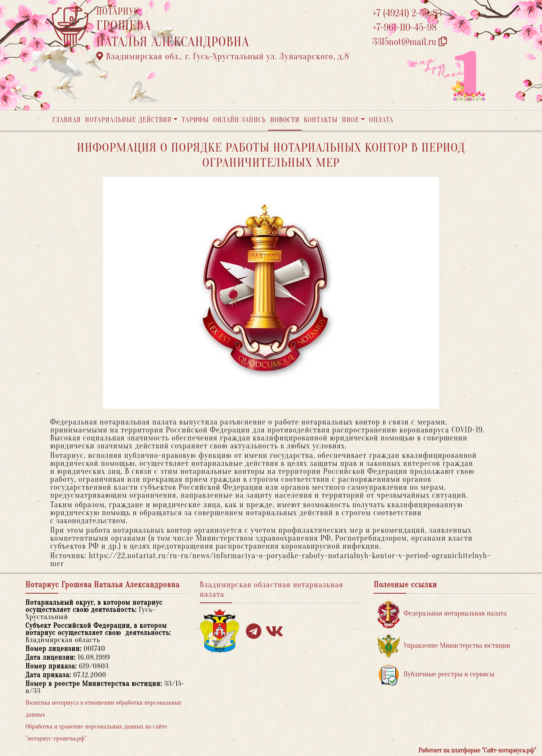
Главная (66, 120)
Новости (285, 120)
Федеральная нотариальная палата (442, 614)
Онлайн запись (239, 120)
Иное (351, 120)
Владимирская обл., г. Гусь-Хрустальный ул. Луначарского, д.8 (223, 57)
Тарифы (195, 120)
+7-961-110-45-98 (405, 28)
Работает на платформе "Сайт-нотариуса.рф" (477, 750)
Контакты (321, 120)
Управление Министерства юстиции (444, 646)
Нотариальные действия (128, 120)
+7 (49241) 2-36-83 (407, 13)
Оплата (381, 120)
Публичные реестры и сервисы (436, 675)
